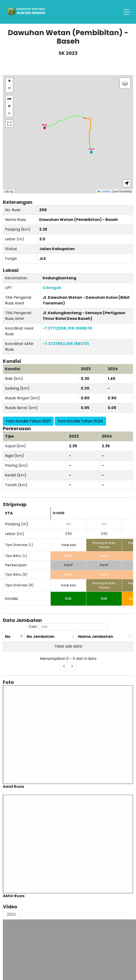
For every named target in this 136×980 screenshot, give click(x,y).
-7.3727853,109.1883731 (66, 344)
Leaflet (103, 191)
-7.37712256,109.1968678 (67, 328)
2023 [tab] (11, 914)
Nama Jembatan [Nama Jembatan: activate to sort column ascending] (96, 637)
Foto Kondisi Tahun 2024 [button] (80, 421)
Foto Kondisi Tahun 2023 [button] (28, 421)
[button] (91, 151)
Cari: (68, 627)
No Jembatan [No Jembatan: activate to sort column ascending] (41, 637)
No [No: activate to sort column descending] (8, 637)
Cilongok (52, 288)
